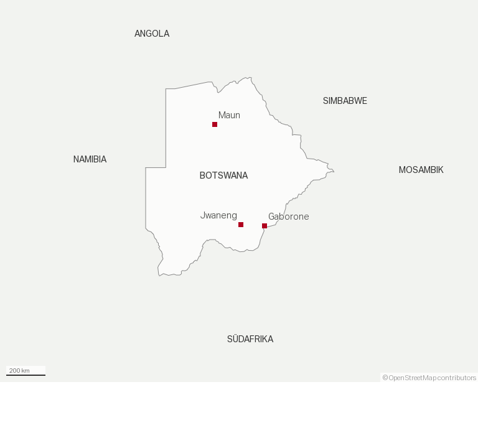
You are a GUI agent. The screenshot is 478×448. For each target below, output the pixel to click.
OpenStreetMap (413, 378)
